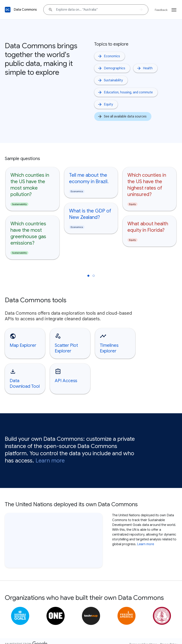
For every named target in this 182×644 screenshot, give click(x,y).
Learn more (50, 454)
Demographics (111, 68)
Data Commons (25, 10)
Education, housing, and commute (125, 92)
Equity (105, 104)
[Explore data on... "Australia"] (96, 10)
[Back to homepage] (8, 10)
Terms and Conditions (143, 638)
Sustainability (110, 80)
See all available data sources (122, 116)
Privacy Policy (169, 638)
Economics (109, 56)
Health (145, 68)
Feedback (161, 10)
